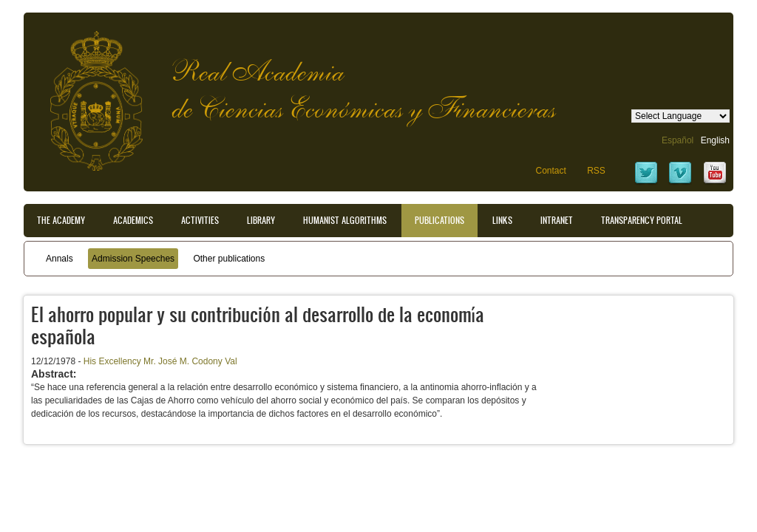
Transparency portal (642, 220)
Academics (133, 220)
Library (261, 220)
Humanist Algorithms (345, 220)
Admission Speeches (133, 259)
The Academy (61, 220)
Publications (439, 220)
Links (502, 220)
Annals (60, 259)
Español (678, 140)
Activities (200, 220)
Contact (550, 171)
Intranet (557, 220)
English (715, 140)
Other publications (229, 259)
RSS (596, 171)
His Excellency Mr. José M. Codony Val (160, 361)
